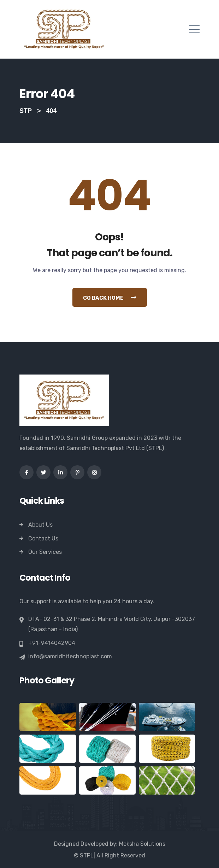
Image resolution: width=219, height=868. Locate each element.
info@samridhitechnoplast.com (70, 657)
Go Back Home (110, 298)
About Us (40, 525)
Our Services (45, 552)
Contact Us (43, 538)
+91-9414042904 (52, 643)
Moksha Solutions (142, 844)
